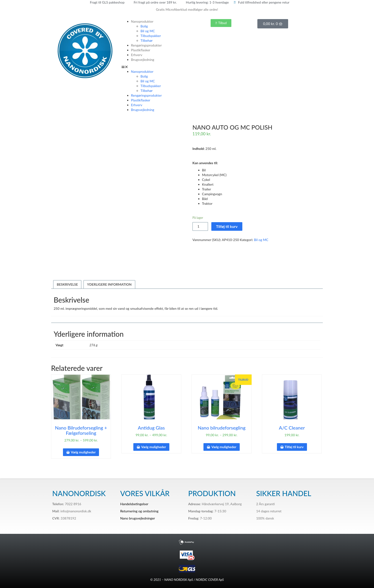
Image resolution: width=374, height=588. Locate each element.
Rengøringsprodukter (146, 45)
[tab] (67, 284)
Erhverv (137, 55)
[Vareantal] (200, 226)
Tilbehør (147, 40)
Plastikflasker (141, 50)
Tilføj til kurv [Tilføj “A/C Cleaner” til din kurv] (294, 447)
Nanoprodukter (142, 21)
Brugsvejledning (143, 60)
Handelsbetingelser (134, 504)
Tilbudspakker (151, 36)
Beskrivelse (67, 284)
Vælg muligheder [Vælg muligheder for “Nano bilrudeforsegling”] (224, 447)
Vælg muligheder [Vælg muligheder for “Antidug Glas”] (154, 447)
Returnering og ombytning (139, 511)
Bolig (144, 26)
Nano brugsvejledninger (138, 518)
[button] (153, 67)
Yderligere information (109, 284)
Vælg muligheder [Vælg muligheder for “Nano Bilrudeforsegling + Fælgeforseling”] (83, 452)
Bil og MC (148, 31)
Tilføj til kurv (227, 226)
